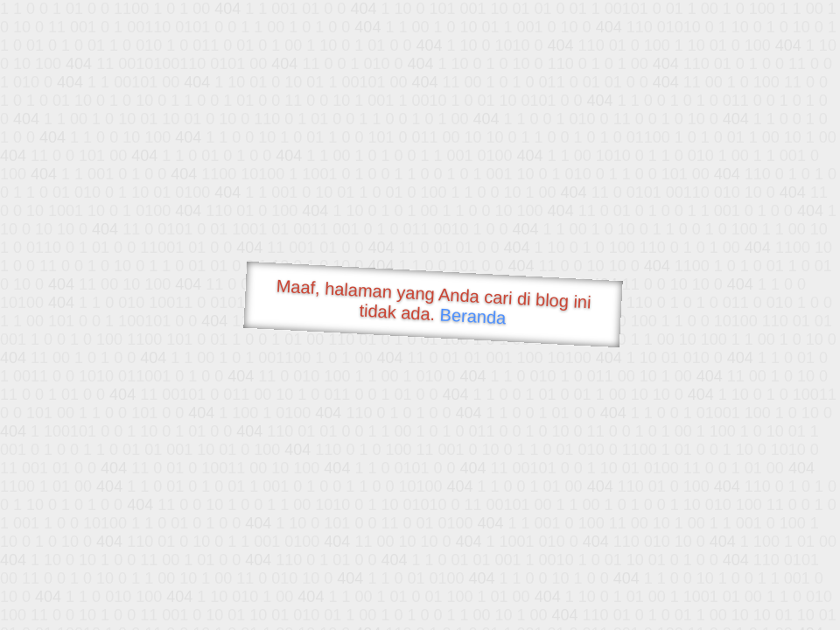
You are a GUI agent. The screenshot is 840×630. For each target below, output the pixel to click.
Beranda (473, 316)
